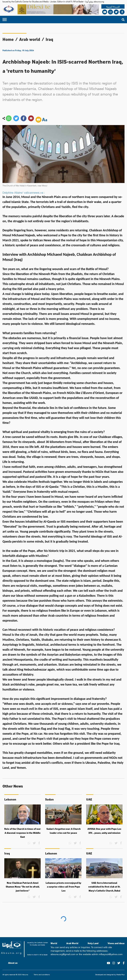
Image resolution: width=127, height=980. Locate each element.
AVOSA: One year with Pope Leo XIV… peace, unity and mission (104, 831)
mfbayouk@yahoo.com (111, 954)
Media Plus (120, 974)
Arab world (30, 39)
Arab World (72, 943)
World (54, 943)
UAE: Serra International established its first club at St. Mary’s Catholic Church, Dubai (104, 887)
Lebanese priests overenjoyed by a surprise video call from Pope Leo (63, 887)
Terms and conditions (42, 975)
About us (13, 963)
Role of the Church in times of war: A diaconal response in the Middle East (23, 833)
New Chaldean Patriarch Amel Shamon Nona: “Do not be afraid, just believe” (23, 887)
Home (8, 39)
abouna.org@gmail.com (63, 954)
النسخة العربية (113, 7)
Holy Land (93, 943)
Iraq (49, 39)
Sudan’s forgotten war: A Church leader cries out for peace (63, 831)
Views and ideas (116, 943)
